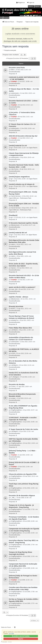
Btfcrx (13, 70)
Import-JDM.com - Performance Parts (20, 198)
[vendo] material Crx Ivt (18, 146)
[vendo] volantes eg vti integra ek (22, 184)
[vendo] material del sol (18, 233)
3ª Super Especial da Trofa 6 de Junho (23, 429)
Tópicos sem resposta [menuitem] (31, 6)
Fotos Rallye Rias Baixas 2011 (20, 328)
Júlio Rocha (15, 169)
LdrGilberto (15, 330)
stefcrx (13, 244)
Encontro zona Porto (17, 68)
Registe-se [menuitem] (20, 3)
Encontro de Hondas (17, 384)
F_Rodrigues (15, 377)
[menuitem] (4, 642)
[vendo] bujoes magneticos (19, 177)
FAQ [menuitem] (1, 18)
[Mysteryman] (15, 225)
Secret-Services (16, 196)
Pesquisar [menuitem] (6, 18)
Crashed (14, 81)
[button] (35, 59)
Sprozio (13, 268)
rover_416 (14, 289)
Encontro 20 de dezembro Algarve (22, 496)
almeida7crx (15, 320)
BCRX (13, 309)
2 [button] (32, 59)
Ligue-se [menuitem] (31, 3)
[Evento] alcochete (16, 306)
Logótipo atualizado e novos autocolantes (20, 34)
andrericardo (15, 93)
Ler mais (11, 633)
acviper (13, 398)
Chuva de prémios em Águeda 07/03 (23, 474)
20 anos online (20, 29)
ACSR (13, 353)
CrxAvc (13, 387)
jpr (12, 148)
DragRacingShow (16, 410)
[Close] (40, 632)
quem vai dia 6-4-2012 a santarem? (22, 287)
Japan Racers (33, 148)
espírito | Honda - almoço (18, 297)
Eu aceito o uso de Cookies (21, 636)
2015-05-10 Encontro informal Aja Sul (23, 136)
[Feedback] (13, 215)
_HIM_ (13, 498)
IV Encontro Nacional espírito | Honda (23, 223)
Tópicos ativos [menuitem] (38, 6)
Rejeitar (21, 639)
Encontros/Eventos (15, 72)
